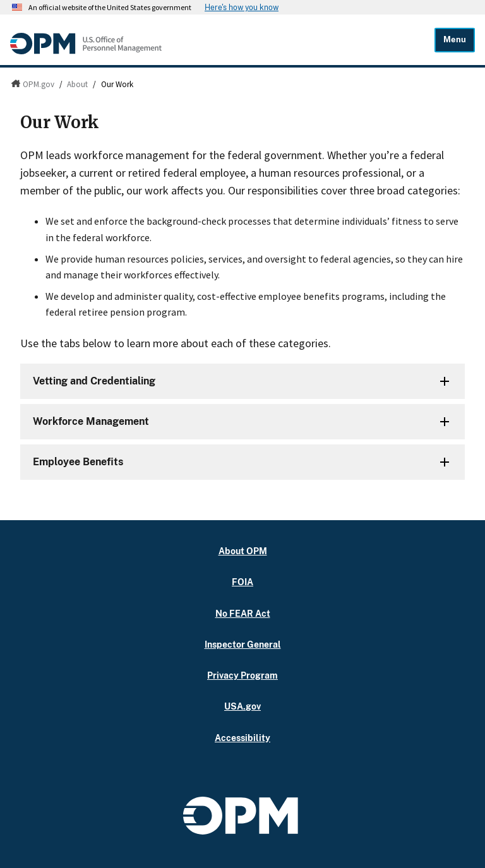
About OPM (243, 551)
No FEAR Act (243, 613)
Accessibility (242, 738)
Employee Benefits (78, 462)
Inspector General (243, 644)
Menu (455, 39)
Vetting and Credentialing (94, 381)
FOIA (242, 582)
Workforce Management (91, 421)
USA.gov (242, 706)
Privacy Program (242, 675)
